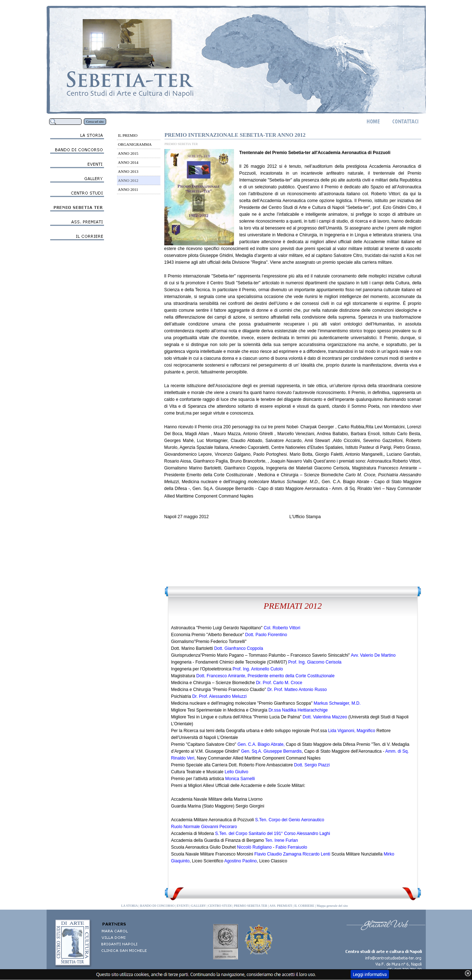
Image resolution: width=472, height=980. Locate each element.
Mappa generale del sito (332, 906)
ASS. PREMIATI (281, 906)
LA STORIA (130, 906)
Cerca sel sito (95, 122)
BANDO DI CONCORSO (157, 906)
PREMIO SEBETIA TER (251, 906)
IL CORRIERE (304, 906)
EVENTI (183, 906)
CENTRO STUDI (220, 906)
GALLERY (198, 906)
